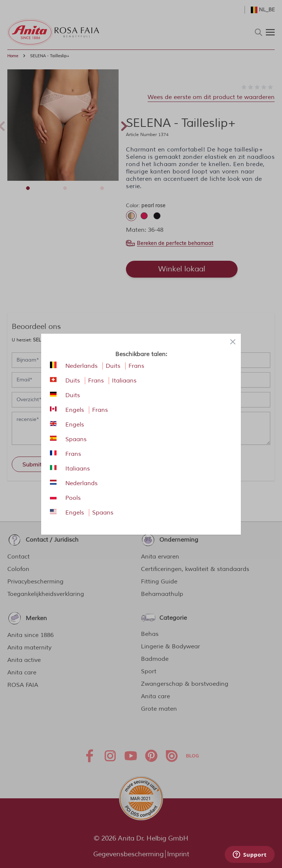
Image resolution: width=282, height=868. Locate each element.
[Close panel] (233, 342)
